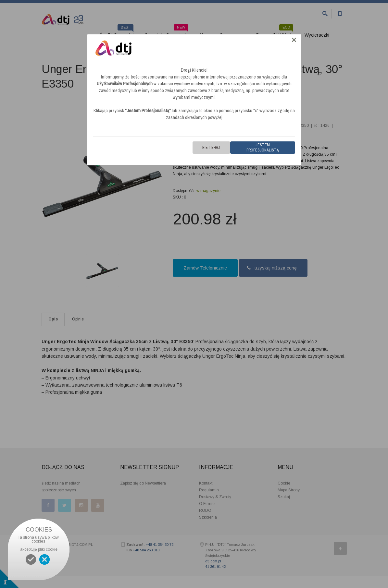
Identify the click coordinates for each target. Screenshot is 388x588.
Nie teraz (211, 148)
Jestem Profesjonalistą (263, 148)
